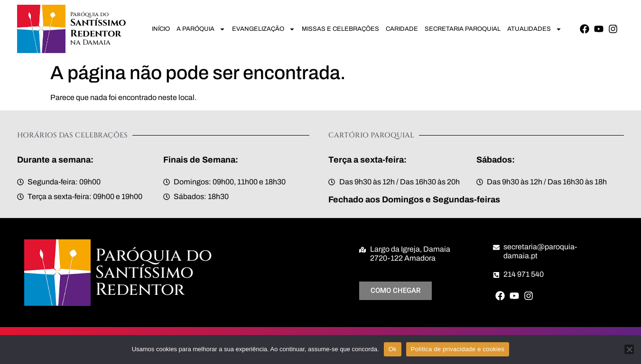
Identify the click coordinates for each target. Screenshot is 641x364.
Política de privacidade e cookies (458, 349)
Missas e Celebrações (340, 29)
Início (161, 29)
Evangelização (264, 29)
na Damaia (90, 42)
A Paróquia (201, 29)
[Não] (629, 349)
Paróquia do (89, 14)
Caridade (402, 29)
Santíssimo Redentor (99, 28)
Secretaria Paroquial (463, 29)
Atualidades (534, 29)
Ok (393, 349)
